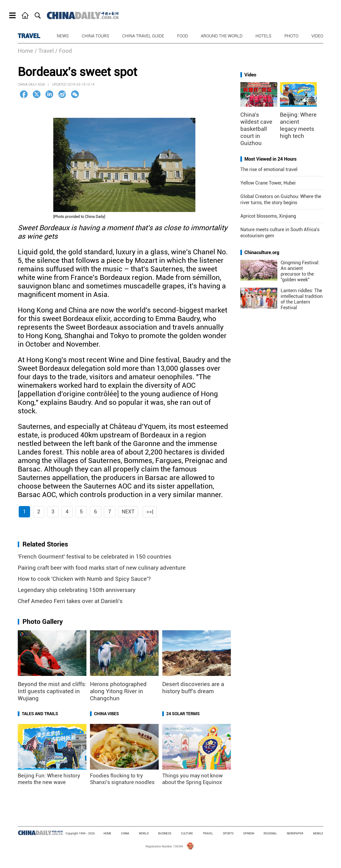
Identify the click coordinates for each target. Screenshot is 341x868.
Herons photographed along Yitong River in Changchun (118, 691)
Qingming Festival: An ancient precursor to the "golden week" (300, 271)
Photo (291, 36)
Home (25, 51)
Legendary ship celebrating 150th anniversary (77, 590)
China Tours (95, 36)
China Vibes (106, 714)
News (63, 36)
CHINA (125, 833)
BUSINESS (165, 833)
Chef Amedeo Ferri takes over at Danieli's (70, 601)
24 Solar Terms (183, 714)
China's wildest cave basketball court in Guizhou (256, 129)
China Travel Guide (143, 36)
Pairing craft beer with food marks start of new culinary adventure (102, 568)
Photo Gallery (43, 622)
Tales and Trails (40, 714)
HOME (107, 833)
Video (317, 36)
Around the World (222, 36)
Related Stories (45, 544)
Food (183, 36)
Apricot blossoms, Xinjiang (268, 216)
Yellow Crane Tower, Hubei (268, 183)
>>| (150, 512)
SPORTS (228, 833)
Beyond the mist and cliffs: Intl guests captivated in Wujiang (52, 691)
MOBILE (318, 833)
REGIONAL (270, 833)
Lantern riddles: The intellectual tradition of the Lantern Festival (302, 299)
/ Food (64, 51)
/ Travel (44, 51)
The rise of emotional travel (269, 169)
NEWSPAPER (295, 833)
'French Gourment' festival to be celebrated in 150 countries (95, 557)
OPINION (249, 833)
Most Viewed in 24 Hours (270, 159)
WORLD (144, 833)
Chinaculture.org (262, 252)
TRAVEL (29, 36)
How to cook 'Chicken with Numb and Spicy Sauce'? (84, 579)
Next (128, 512)
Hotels (263, 36)
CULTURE (187, 833)
